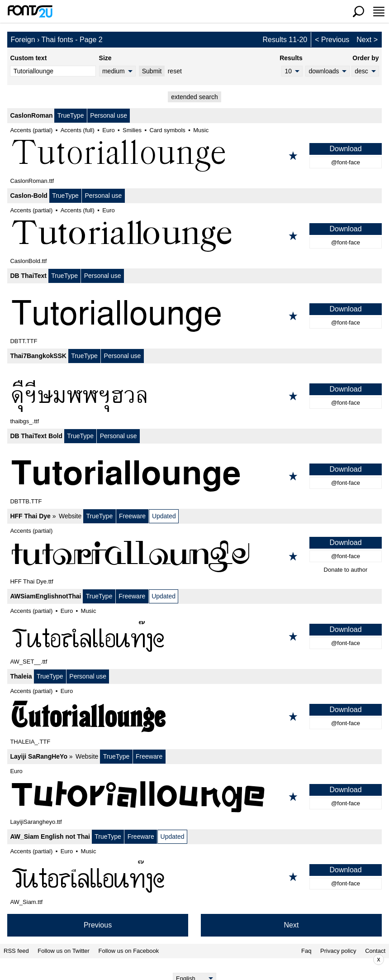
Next (364, 40)
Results (291, 58)
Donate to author (346, 570)
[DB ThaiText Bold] (194, 476)
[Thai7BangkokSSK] (194, 396)
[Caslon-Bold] (194, 236)
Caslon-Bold (28, 196)
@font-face (346, 162)
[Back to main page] (30, 11)
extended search (194, 97)
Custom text (28, 58)
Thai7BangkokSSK (38, 356)
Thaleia (21, 676)
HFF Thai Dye (30, 516)
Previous (335, 40)
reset (175, 71)
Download (345, 149)
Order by (365, 58)
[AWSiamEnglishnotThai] (194, 636)
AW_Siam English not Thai (50, 837)
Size (105, 58)
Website (70, 516)
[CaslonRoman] (194, 156)
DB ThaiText (28, 276)
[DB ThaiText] (194, 316)
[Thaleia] (194, 717)
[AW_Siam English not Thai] (194, 877)
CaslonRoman (31, 115)
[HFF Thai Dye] (194, 556)
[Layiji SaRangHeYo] (194, 797)
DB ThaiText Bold (36, 436)
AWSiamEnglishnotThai (45, 596)
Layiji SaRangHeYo (39, 756)
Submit (152, 71)
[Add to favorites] (293, 156)
